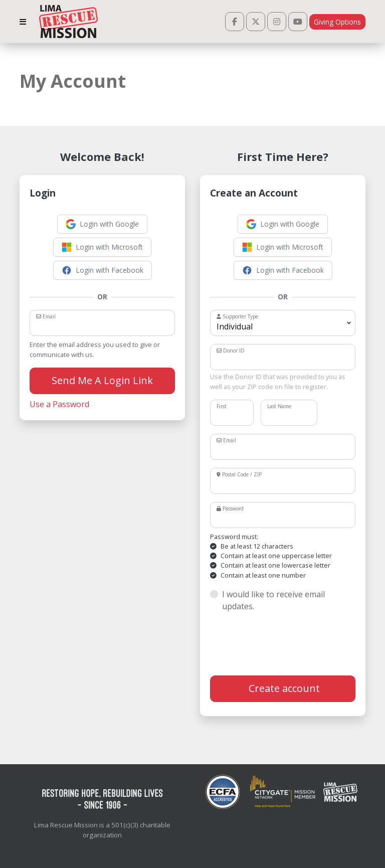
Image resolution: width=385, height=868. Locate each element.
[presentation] (286, 644)
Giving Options (337, 22)
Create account (283, 688)
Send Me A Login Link (102, 380)
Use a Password (59, 404)
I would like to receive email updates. (273, 600)
